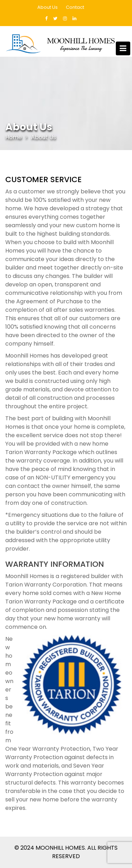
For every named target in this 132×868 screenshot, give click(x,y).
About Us (48, 7)
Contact (75, 7)
